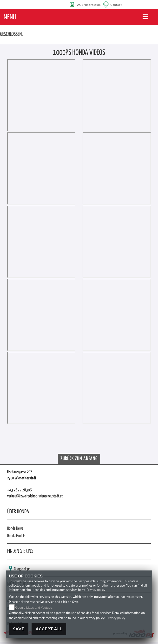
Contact (116, 5)
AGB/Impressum (89, 5)
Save (19, 629)
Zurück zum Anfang (79, 459)
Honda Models (16, 536)
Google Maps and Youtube (34, 608)
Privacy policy (96, 590)
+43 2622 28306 (20, 490)
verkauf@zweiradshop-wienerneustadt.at (35, 496)
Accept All (49, 629)
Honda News (15, 529)
